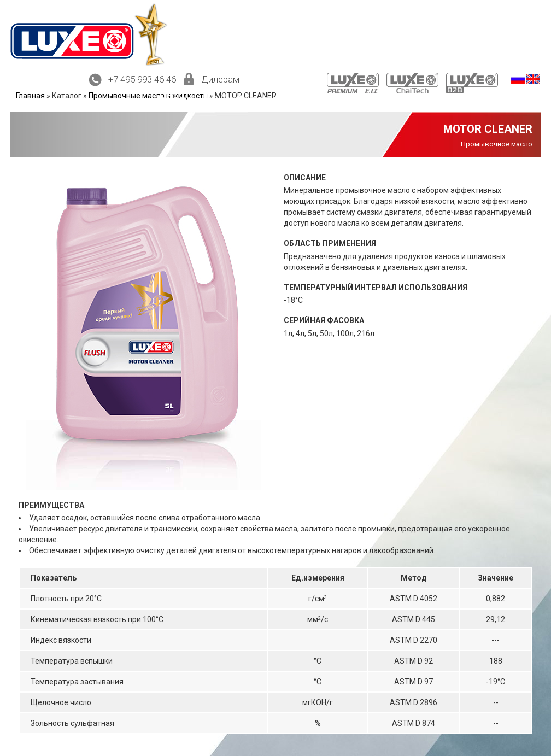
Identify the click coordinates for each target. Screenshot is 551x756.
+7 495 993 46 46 (142, 79)
